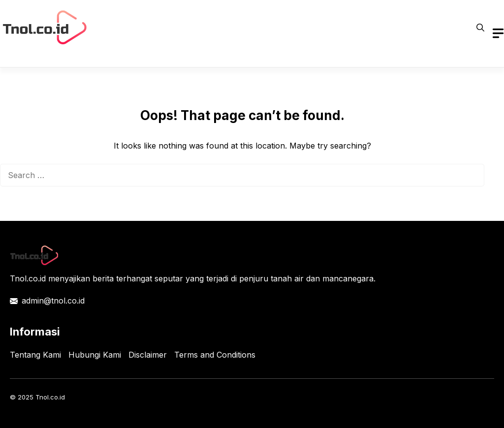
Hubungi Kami (95, 355)
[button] (480, 28)
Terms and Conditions (215, 355)
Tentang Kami (35, 355)
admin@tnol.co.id (53, 301)
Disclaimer (148, 355)
